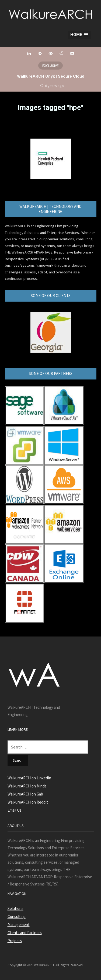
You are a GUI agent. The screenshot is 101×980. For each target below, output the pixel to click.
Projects (15, 941)
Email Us (15, 810)
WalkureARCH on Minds (27, 786)
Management (19, 925)
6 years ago (54, 86)
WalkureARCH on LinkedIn (29, 778)
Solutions (15, 908)
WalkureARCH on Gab (25, 794)
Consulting (17, 916)
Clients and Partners (25, 933)
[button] (79, 35)
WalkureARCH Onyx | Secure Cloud (51, 76)
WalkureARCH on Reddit (28, 802)
